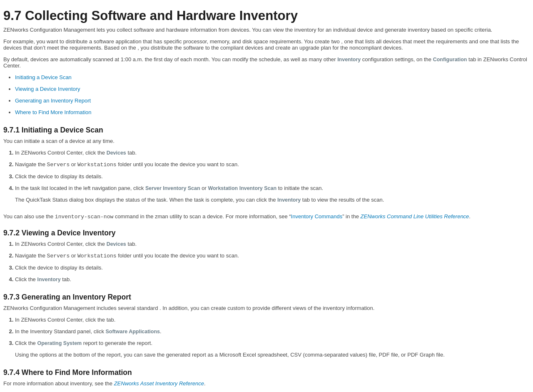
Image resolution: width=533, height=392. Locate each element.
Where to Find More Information (53, 112)
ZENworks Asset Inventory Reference (159, 383)
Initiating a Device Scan (43, 77)
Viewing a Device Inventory (48, 89)
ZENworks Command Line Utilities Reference (415, 216)
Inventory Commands (317, 216)
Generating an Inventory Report (53, 101)
